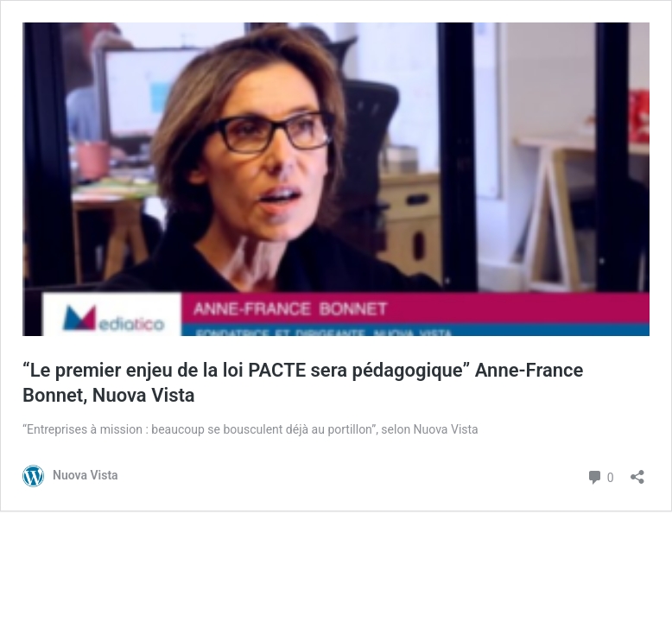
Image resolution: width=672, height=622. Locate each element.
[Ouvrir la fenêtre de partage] (637, 471)
